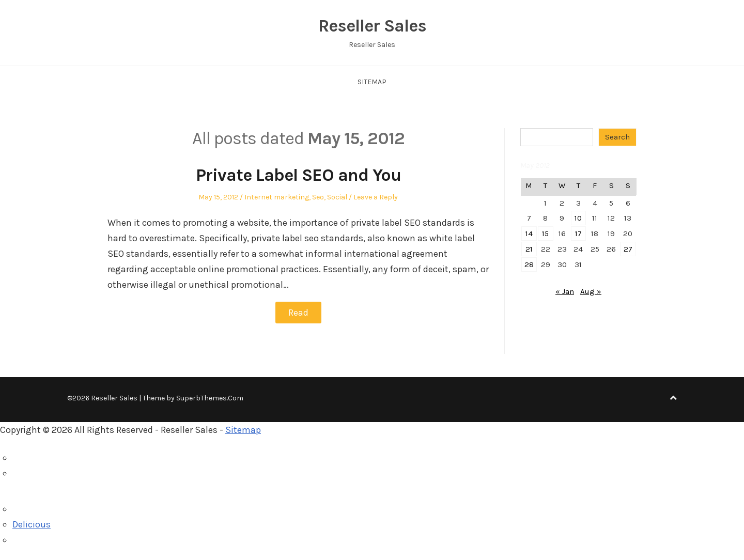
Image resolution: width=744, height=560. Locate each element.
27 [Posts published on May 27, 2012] (628, 249)
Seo (318, 197)
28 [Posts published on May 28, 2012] (529, 265)
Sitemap (372, 82)
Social (337, 197)
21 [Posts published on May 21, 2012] (529, 249)
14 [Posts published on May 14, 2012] (529, 234)
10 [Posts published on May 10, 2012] (578, 218)
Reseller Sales (372, 26)
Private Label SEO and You (298, 175)
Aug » (591, 291)
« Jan (565, 291)
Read (298, 313)
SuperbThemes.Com (210, 398)
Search (617, 137)
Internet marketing (277, 197)
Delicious (32, 524)
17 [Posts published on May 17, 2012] (578, 234)
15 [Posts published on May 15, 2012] (545, 234)
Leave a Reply (376, 197)
